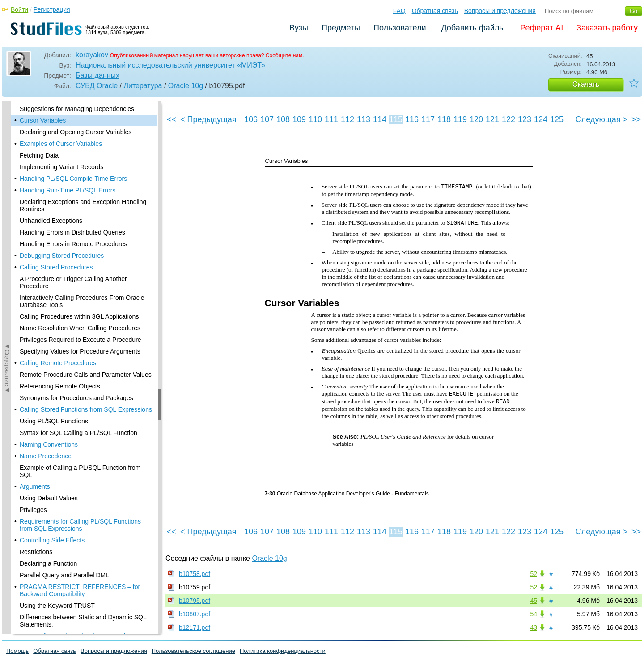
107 (267, 119)
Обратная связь (435, 11)
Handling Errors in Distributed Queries (72, 232)
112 (347, 119)
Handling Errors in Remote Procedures (73, 244)
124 (541, 119)
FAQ (399, 11)
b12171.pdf (195, 627)
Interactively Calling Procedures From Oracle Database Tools (82, 301)
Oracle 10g (186, 86)
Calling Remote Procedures (58, 363)
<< (172, 119)
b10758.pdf (195, 574)
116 (412, 119)
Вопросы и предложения (500, 11)
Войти (19, 9)
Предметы (341, 28)
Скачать (586, 84)
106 (251, 119)
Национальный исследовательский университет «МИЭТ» (170, 65)
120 (476, 119)
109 (299, 119)
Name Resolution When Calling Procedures (80, 328)
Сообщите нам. (285, 55)
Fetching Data (39, 155)
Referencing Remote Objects (60, 386)
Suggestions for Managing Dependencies (77, 109)
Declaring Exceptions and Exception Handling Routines (83, 205)
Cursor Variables (43, 120)
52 (534, 574)
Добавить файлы (473, 28)
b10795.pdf (195, 601)
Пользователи (400, 28)
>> (636, 119)
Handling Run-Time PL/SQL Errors (68, 190)
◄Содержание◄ (7, 258)
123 (525, 119)
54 (534, 614)
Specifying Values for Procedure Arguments (80, 351)
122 (508, 119)
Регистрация (52, 9)
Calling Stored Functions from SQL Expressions (86, 409)
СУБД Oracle (97, 86)
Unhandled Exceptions (51, 221)
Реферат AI (542, 28)
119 (460, 119)
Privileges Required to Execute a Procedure (80, 340)
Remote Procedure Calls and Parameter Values (86, 375)
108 (283, 119)
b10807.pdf (195, 614)
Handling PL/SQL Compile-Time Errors (73, 179)
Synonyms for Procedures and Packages (76, 398)
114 (380, 119)
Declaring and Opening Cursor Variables (76, 132)
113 (364, 119)
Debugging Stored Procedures (62, 256)
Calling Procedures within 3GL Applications (79, 316)
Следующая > (602, 119)
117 (428, 119)
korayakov (92, 55)
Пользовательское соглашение (193, 651)
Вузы (299, 28)
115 (396, 119)
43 (534, 627)
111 (331, 119)
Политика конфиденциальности (283, 651)
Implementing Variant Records (61, 167)
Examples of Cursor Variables (61, 144)
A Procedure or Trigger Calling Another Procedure (73, 282)
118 (444, 119)
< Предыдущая (208, 119)
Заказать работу (607, 28)
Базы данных (97, 75)
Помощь (17, 651)
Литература (143, 86)
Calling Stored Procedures (56, 267)
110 (315, 119)
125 (557, 119)
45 (534, 601)
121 (492, 119)
